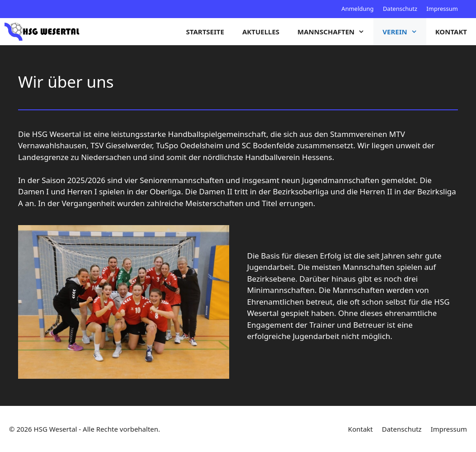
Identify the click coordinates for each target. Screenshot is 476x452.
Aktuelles (261, 32)
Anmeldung (357, 9)
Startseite (205, 32)
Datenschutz (400, 9)
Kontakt (451, 32)
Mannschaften (335, 32)
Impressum (442, 9)
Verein (404, 32)
